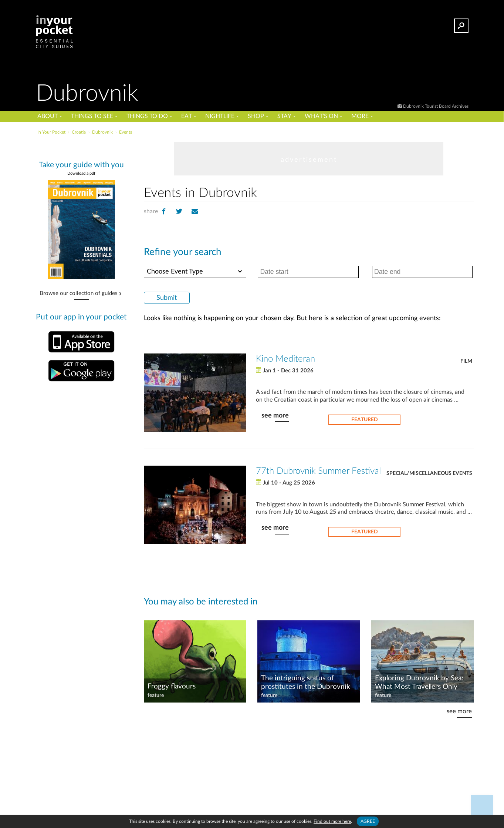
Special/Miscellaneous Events (429, 473)
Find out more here (332, 821)
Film (466, 361)
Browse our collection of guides (79, 294)
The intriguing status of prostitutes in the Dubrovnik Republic (306, 683)
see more (275, 415)
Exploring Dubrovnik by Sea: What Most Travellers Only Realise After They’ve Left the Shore (420, 683)
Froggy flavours (172, 686)
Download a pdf (81, 173)
